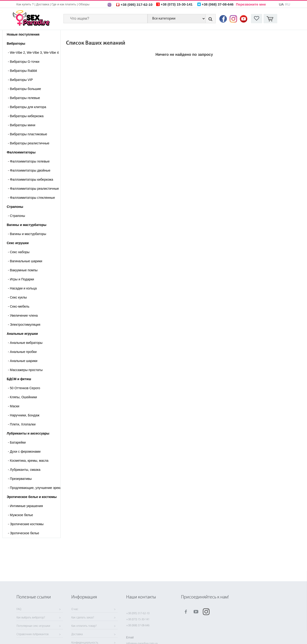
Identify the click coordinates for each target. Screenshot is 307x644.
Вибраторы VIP (20, 80)
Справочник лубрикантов (33, 634)
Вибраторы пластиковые (28, 134)
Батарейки (17, 442)
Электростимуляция (24, 325)
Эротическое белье (23, 533)
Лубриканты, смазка (24, 470)
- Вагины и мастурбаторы (27, 234)
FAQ (19, 609)
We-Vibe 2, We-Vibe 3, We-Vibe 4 (33, 53)
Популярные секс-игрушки (33, 626)
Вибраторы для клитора (27, 107)
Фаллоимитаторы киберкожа (31, 179)
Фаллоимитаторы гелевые (29, 161)
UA (281, 4)
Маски (14, 406)
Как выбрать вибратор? (31, 618)
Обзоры (84, 4)
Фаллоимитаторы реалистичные (33, 189)
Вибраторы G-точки (24, 62)
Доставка (43, 4)
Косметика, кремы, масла (28, 461)
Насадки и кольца (22, 288)
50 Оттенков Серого (24, 388)
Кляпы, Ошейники (22, 397)
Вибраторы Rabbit (22, 71)
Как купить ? (25, 4)
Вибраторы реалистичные (29, 143)
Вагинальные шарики (25, 261)
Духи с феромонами (24, 451)
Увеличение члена (23, 315)
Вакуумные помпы (23, 270)
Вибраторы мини (22, 125)
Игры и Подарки (21, 279)
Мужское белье (20, 515)
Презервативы (20, 479)
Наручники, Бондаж (24, 415)
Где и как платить (64, 4)
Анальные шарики (23, 361)
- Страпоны (17, 216)
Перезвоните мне (251, 4)
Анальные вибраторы (25, 343)
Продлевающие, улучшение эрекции (34, 488)
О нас (75, 609)
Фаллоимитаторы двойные (29, 170)
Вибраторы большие (25, 89)
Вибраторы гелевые (24, 98)
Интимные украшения (25, 506)
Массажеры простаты (25, 370)
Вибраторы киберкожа (26, 116)
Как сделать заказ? (83, 618)
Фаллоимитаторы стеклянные (31, 198)
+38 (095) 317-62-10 (138, 613)
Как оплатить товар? (84, 626)
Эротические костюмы (26, 524)
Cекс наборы (19, 252)
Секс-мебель (19, 306)
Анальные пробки (22, 352)
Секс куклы (17, 297)
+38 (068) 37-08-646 (138, 626)
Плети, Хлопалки (22, 424)
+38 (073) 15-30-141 (138, 619)
